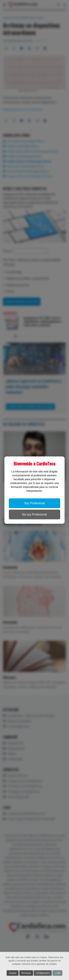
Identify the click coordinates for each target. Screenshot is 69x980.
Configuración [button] (43, 973)
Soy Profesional (34, 503)
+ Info (57, 973)
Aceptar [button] (13, 973)
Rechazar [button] (26, 973)
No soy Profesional (34, 514)
